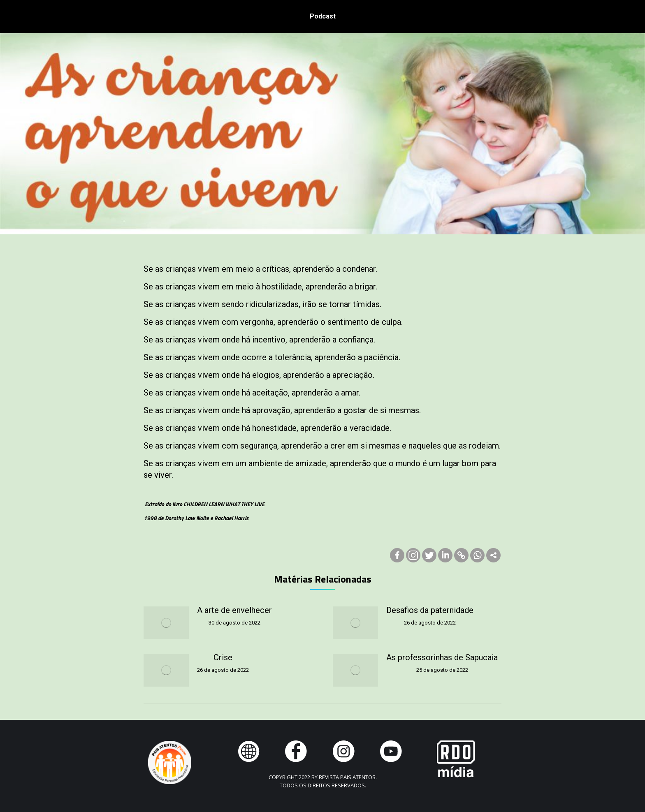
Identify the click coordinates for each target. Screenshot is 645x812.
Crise (223, 657)
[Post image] (166, 623)
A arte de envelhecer (234, 610)
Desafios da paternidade (430, 610)
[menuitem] (323, 16)
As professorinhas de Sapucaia (442, 657)
